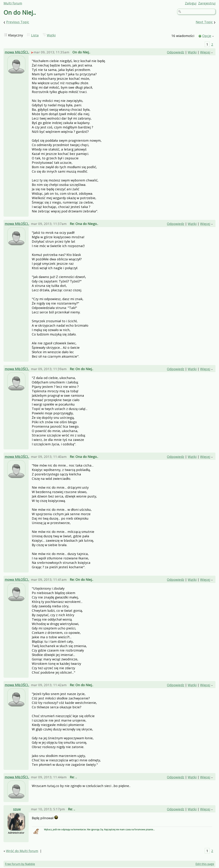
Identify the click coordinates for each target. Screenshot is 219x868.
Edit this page (205, 864)
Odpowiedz (176, 52)
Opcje (207, 36)
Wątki (51, 35)
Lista (35, 35)
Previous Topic (18, 22)
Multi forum (13, 3)
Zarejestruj (207, 3)
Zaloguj (191, 3)
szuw (17, 809)
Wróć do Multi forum (22, 851)
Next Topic (204, 22)
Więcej (205, 52)
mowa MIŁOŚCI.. (17, 52)
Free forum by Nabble (20, 864)
